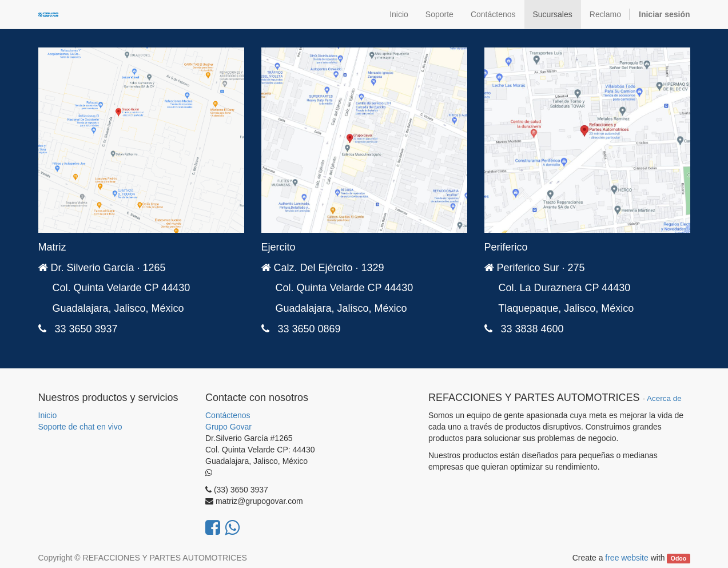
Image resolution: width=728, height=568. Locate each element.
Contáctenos (228, 415)
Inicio (48, 415)
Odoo (679, 558)
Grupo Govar (228, 427)
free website (626, 558)
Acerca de (664, 398)
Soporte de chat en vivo (80, 427)
